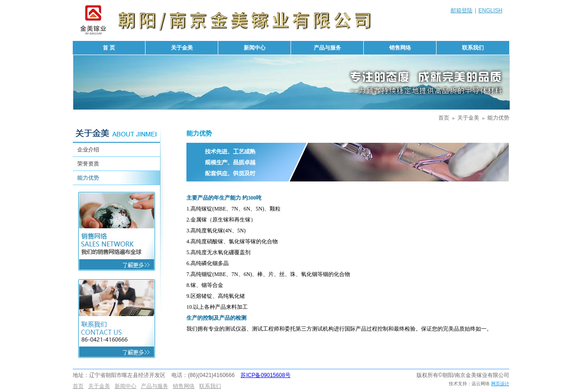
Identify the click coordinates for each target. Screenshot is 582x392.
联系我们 (473, 48)
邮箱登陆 (462, 10)
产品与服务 (327, 48)
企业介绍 (88, 150)
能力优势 (498, 118)
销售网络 (400, 48)
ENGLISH (490, 10)
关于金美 (182, 48)
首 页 (109, 48)
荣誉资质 (88, 164)
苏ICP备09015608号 (265, 375)
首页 (444, 118)
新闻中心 (255, 48)
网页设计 (500, 384)
